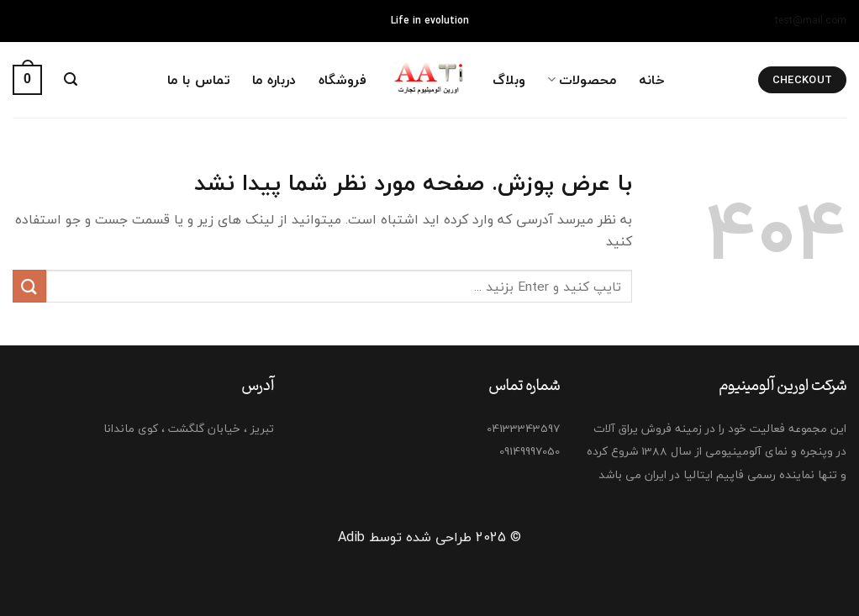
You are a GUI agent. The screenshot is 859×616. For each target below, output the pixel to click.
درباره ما (274, 80)
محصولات (582, 80)
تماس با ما (199, 80)
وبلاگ (509, 80)
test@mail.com (811, 21)
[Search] (71, 79)
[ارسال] (29, 286)
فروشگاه (343, 80)
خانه (652, 80)
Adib (351, 537)
